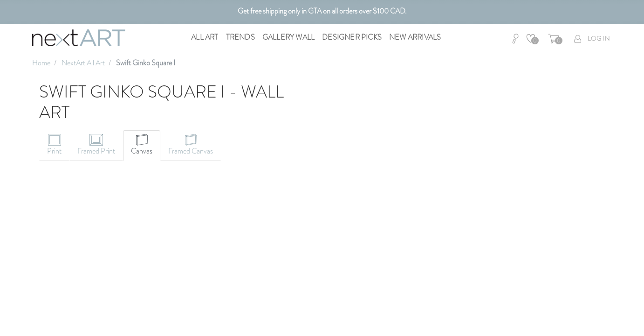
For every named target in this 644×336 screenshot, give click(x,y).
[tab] (54, 146)
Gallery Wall (288, 37)
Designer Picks (352, 37)
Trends (240, 37)
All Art (205, 37)
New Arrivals (415, 37)
